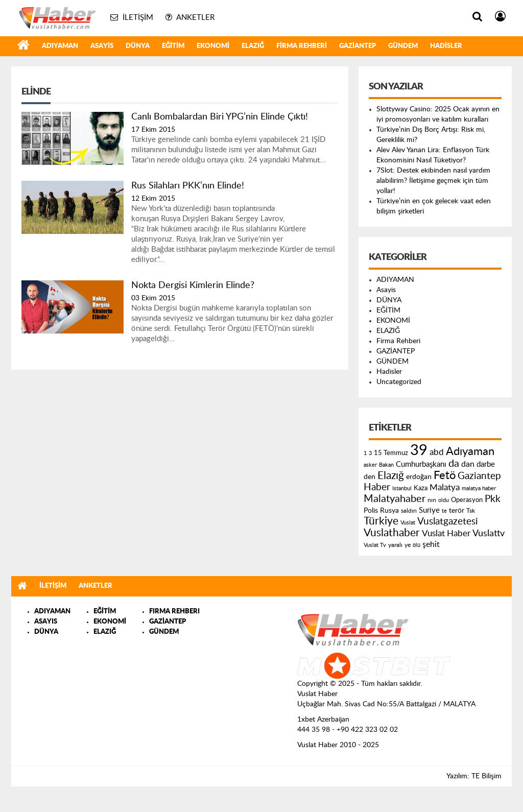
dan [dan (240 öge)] (468, 464)
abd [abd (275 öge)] (437, 452)
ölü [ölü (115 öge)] (417, 545)
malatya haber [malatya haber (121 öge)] (479, 488)
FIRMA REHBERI (174, 612)
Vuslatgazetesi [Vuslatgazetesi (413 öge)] (448, 521)
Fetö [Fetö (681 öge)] (445, 475)
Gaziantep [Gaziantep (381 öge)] (479, 476)
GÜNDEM (403, 46)
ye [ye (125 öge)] (408, 545)
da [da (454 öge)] (454, 464)
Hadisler (446, 46)
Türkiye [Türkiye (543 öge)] (381, 521)
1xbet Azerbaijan (323, 720)
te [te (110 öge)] (444, 511)
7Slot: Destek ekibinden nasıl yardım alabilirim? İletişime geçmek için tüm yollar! (433, 181)
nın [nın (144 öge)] (432, 500)
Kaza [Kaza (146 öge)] (421, 488)
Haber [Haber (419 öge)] (377, 487)
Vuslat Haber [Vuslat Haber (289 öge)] (446, 533)
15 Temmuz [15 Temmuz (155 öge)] (391, 453)
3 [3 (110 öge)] (370, 453)
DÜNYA (138, 46)
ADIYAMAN (60, 46)
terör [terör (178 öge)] (457, 511)
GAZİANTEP (358, 46)
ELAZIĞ (253, 46)
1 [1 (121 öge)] (365, 453)
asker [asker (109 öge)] (370, 465)
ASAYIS (46, 622)
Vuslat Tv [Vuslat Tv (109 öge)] (375, 545)
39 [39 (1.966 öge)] (419, 450)
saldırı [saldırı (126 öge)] (409, 511)
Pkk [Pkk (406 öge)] (493, 499)
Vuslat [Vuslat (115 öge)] (408, 523)
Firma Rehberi (302, 46)
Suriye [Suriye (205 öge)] (429, 510)
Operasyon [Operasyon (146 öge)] (467, 500)
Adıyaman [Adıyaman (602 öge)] (470, 452)
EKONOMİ (213, 46)
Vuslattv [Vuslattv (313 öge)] (489, 533)
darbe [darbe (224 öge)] (486, 464)
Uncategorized (399, 382)
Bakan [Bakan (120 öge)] (386, 465)
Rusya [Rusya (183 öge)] (389, 511)
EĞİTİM (173, 46)
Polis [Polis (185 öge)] (371, 511)
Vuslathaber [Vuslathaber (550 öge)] (392, 533)
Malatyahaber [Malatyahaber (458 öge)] (395, 499)
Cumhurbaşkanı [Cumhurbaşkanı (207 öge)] (421, 464)
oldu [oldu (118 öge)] (444, 500)
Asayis (102, 46)
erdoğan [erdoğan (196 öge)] (419, 477)
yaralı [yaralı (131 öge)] (395, 545)
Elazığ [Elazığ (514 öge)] (391, 476)
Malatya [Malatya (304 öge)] (445, 487)
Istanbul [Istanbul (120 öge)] (402, 488)
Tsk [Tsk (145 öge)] (471, 511)
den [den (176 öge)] (370, 477)
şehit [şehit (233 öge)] (431, 544)
